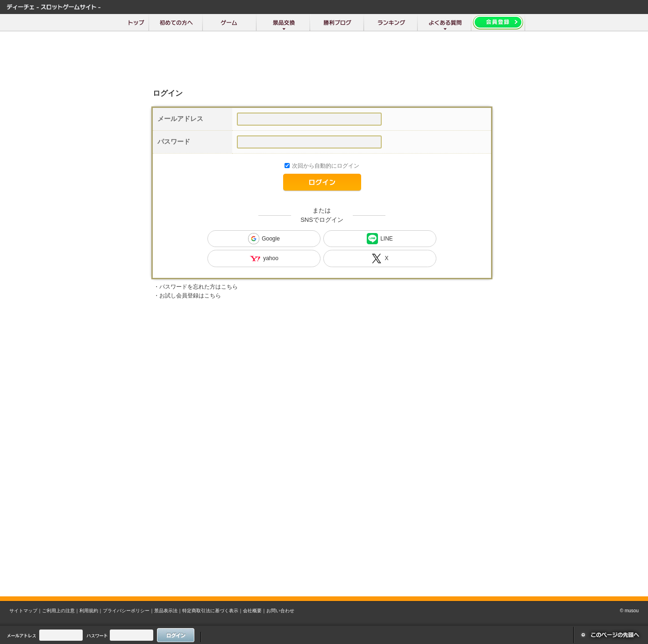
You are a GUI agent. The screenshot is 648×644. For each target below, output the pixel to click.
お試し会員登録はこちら (190, 296)
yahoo (264, 258)
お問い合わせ (280, 611)
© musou (629, 611)
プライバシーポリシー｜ (128, 611)
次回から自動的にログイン (326, 166)
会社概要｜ (255, 611)
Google (264, 239)
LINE (380, 239)
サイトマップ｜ (26, 611)
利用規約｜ (91, 611)
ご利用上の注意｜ (61, 611)
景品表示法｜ (168, 611)
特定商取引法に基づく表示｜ (213, 611)
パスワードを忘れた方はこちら (199, 287)
